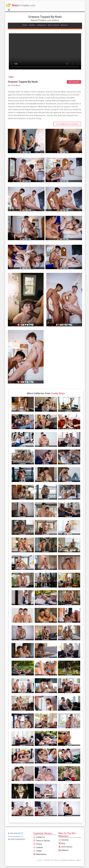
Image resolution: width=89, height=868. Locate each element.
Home (25, 25)
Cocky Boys (14, 85)
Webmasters (40, 854)
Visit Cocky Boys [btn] (74, 82)
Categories (42, 25)
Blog (62, 843)
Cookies (38, 847)
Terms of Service (42, 841)
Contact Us (39, 837)
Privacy (38, 844)
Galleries (64, 850)
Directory (64, 840)
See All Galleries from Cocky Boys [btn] (67, 124)
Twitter (37, 851)
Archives (64, 25)
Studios (32, 25)
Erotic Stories (65, 847)
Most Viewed (53, 25)
